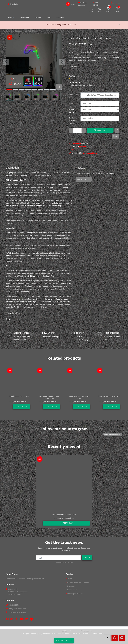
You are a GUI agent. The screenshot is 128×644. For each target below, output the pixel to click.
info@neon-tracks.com (18, 609)
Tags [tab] (8, 319)
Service (70, 574)
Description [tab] (12, 168)
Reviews (38, 18)
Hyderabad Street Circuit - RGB (64, 515)
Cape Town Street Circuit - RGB (79, 397)
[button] (110, 4)
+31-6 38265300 (15, 605)
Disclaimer (71, 586)
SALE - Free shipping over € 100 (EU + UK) (61, 25)
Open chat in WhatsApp (18, 612)
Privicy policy (72, 590)
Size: (71, 103)
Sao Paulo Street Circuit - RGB (109, 396)
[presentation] (6, 62)
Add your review (83, 179)
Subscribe (87, 558)
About (69, 579)
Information (25, 18)
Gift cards (60, 18)
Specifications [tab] (14, 313)
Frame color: (72, 111)
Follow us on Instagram (113, 434)
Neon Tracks (12, 574)
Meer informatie (99, 633)
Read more (73, 66)
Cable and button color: (73, 121)
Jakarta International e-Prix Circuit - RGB (49, 397)
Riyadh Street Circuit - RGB (19, 396)
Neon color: (74, 96)
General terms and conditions (78, 582)
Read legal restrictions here (64, 562)
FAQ (49, 18)
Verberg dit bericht (64, 640)
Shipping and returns (75, 594)
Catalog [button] (10, 18)
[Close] (119, 25)
